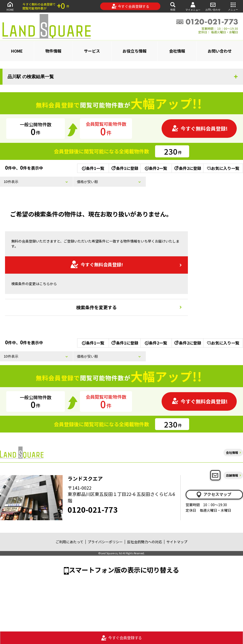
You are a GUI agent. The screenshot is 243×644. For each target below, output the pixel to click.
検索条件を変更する (96, 307)
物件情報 (53, 51)
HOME (10, 6)
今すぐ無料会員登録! (200, 128)
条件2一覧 (156, 168)
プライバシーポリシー (105, 542)
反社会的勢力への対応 (145, 542)
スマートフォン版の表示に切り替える (124, 570)
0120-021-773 (93, 509)
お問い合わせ (213, 6)
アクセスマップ (213, 494)
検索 (173, 6)
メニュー (233, 6)
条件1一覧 (93, 168)
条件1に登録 (125, 168)
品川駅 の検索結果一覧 (31, 77)
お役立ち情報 (135, 51)
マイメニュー (193, 6)
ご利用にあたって (70, 542)
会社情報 (177, 51)
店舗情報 (232, 475)
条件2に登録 (187, 168)
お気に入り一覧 (223, 168)
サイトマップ (177, 542)
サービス (92, 51)
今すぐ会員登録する (130, 6)
